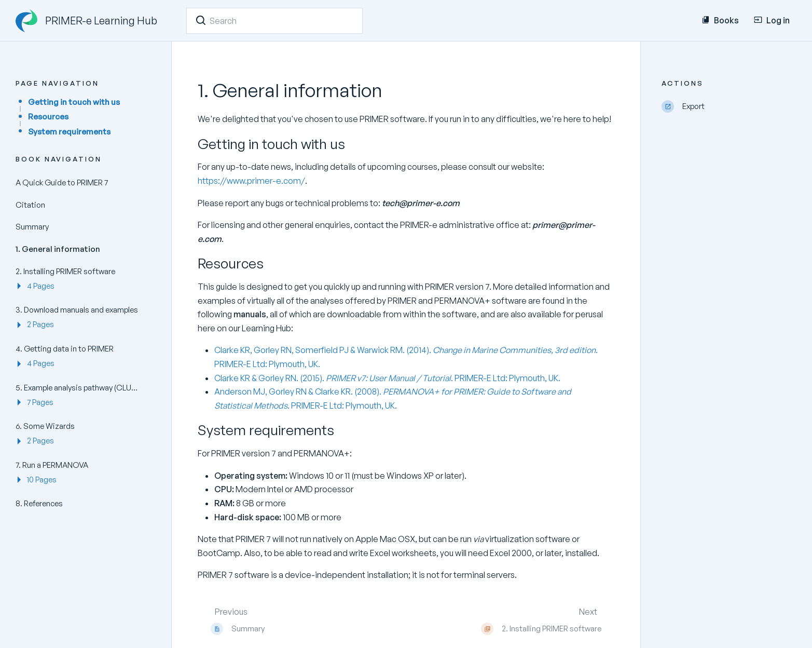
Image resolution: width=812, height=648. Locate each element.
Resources (48, 117)
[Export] (729, 107)
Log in (772, 20)
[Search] (201, 20)
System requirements (69, 132)
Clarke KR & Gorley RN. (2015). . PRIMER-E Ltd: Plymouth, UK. (387, 378)
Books (720, 20)
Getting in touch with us (74, 102)
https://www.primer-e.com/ (251, 181)
